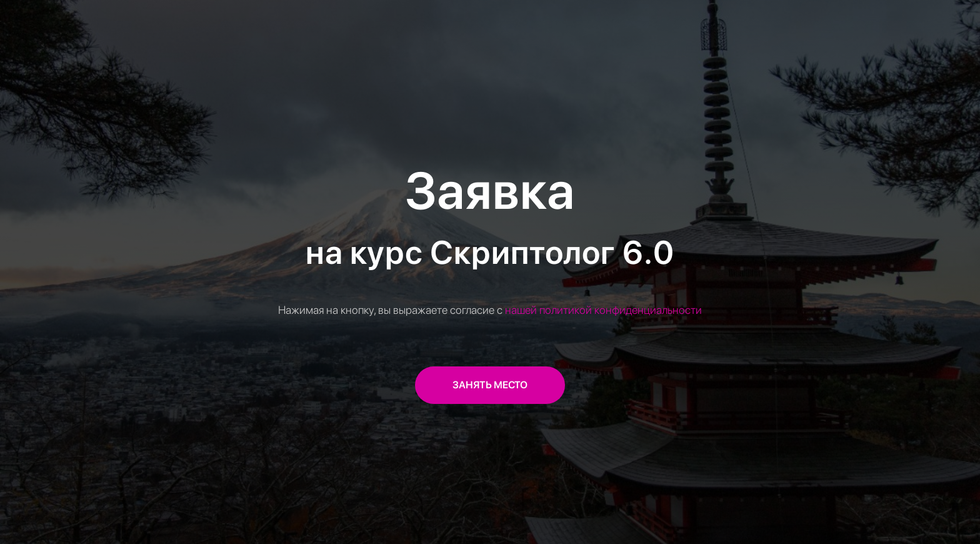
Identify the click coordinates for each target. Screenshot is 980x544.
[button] (490, 385)
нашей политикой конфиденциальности (603, 310)
